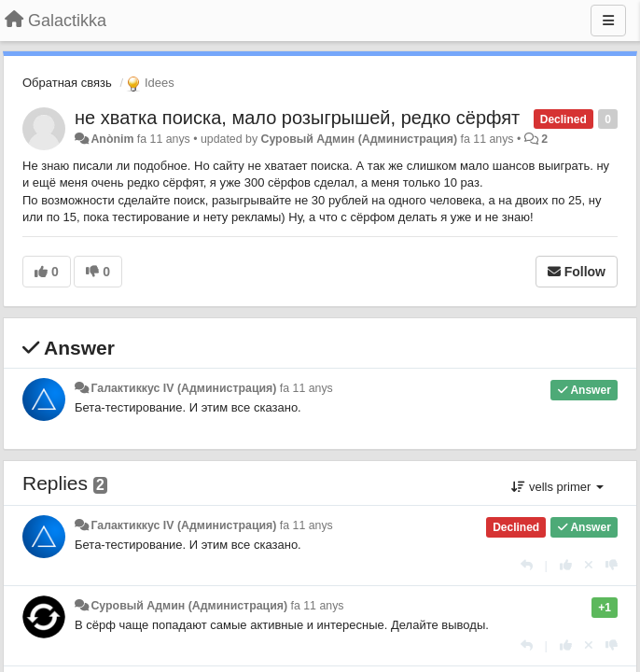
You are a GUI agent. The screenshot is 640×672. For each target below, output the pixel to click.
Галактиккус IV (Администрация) (183, 388)
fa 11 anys (306, 388)
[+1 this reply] (566, 565)
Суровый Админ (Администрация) (360, 139)
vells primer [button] (557, 487)
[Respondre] (527, 565)
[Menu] (608, 21)
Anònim (112, 139)
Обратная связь (67, 83)
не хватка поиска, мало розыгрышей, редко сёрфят (297, 118)
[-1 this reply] (612, 565)
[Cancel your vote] (589, 565)
